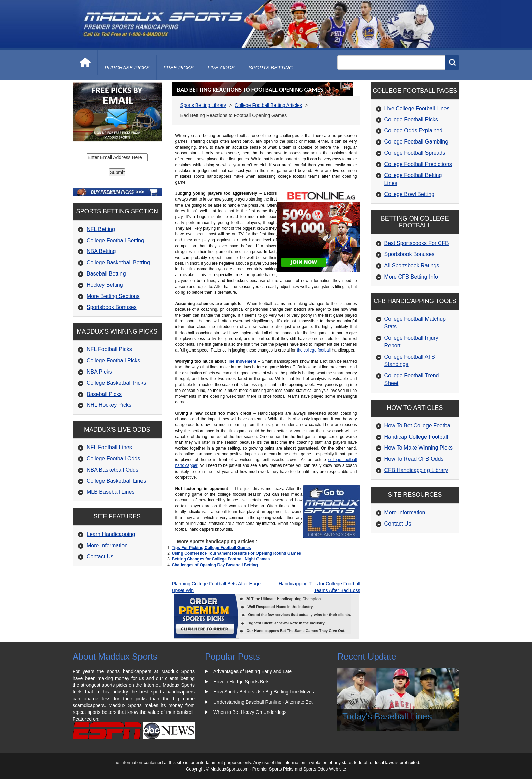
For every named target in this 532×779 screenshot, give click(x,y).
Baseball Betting (106, 274)
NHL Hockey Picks (109, 405)
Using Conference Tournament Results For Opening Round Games (236, 553)
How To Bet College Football (419, 426)
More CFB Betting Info (411, 277)
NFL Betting (101, 229)
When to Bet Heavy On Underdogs (250, 712)
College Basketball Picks (116, 383)
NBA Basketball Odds (112, 470)
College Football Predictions (418, 164)
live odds (221, 67)
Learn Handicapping (111, 534)
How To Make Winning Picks (419, 448)
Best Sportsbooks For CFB (417, 243)
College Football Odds (113, 459)
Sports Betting (271, 67)
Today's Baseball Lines (387, 716)
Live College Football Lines (417, 108)
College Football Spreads (415, 153)
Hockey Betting (105, 285)
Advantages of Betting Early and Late (253, 671)
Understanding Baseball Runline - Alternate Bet (263, 702)
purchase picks (127, 67)
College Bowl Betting (410, 194)
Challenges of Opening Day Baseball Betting (215, 565)
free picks (179, 67)
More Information (107, 545)
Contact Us (100, 557)
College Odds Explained (414, 130)
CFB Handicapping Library (416, 470)
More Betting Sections (113, 296)
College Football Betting (115, 240)
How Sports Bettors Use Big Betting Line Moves (264, 692)
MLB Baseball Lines (110, 492)
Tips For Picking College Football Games (212, 548)
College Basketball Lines (116, 481)
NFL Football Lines (109, 447)
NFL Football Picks (109, 349)
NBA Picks (99, 372)
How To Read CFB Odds (414, 459)
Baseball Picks (104, 394)
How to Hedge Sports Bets (241, 682)
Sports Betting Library (203, 105)
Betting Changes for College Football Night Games (221, 559)
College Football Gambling (416, 142)
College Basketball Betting (118, 262)
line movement (242, 361)
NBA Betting (101, 251)
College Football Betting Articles (268, 105)
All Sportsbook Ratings (412, 265)
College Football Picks (113, 360)
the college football (314, 350)
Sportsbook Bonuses (112, 307)
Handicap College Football (416, 437)
